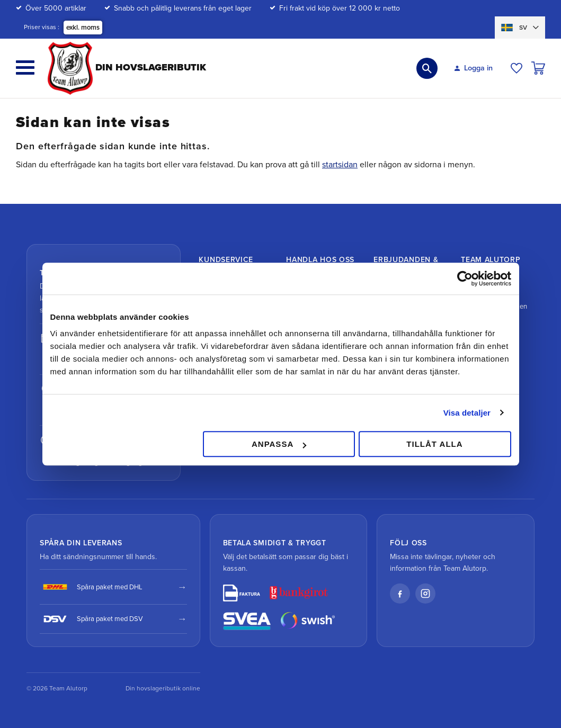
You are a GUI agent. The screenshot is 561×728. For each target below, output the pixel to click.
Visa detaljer (467, 413)
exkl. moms (83, 28)
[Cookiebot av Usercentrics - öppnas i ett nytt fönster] (465, 278)
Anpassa (279, 444)
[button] (25, 68)
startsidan (340, 165)
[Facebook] (400, 594)
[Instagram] (425, 594)
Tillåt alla (434, 444)
